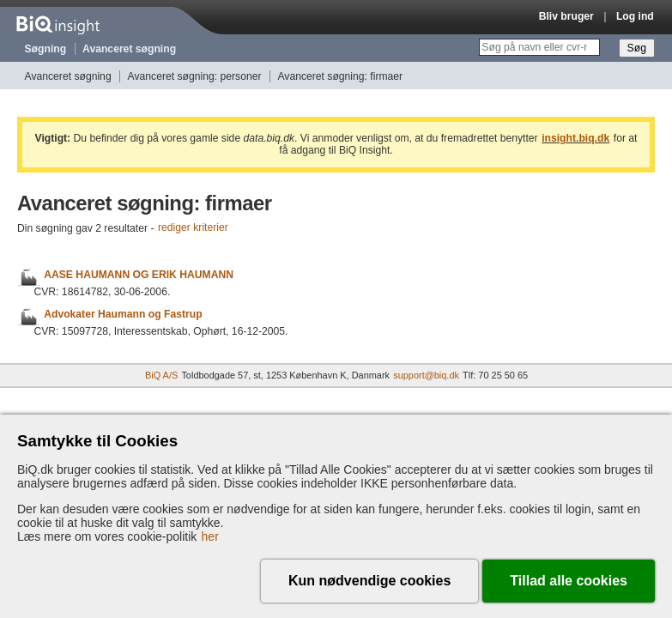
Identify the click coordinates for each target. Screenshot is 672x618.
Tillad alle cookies (569, 581)
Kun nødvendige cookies (369, 581)
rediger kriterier (193, 228)
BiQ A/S (161, 375)
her (210, 536)
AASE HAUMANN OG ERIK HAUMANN (139, 275)
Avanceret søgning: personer (195, 76)
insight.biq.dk (575, 138)
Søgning (46, 49)
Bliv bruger (566, 16)
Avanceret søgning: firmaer (340, 76)
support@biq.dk (426, 375)
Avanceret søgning (129, 49)
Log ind (635, 16)
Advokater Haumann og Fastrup (123, 314)
